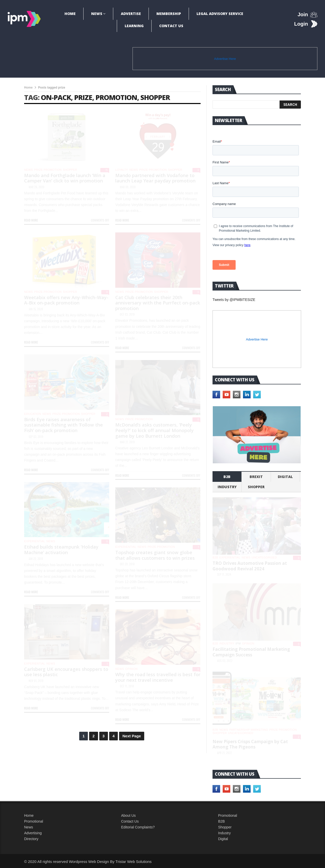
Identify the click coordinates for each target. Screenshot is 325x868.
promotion (116, 97)
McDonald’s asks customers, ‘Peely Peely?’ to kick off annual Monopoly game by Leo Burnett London (155, 430)
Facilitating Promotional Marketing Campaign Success (251, 652)
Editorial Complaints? (138, 827)
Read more (31, 220)
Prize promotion (48, 170)
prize (83, 97)
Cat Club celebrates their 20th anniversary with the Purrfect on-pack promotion (158, 303)
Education (33, 414)
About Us (128, 815)
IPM (238, 643)
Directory (31, 839)
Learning (134, 26)
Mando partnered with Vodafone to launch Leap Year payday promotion (155, 178)
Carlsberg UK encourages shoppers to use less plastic (66, 672)
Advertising (33, 833)
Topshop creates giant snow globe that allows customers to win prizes (155, 555)
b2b (227, 477)
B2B (221, 821)
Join (303, 14)
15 (107, 170)
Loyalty (122, 170)
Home (70, 14)
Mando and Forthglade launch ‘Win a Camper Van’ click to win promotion (65, 178)
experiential (35, 541)
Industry (224, 833)
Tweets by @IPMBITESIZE (234, 300)
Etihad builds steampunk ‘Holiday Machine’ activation (61, 550)
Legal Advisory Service (220, 14)
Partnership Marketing (249, 730)
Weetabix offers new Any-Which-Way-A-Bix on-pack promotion (66, 300)
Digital (285, 477)
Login (301, 24)
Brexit (256, 477)
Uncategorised (264, 557)
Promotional (34, 821)
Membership (169, 14)
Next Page (132, 736)
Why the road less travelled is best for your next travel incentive (158, 677)
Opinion (131, 669)
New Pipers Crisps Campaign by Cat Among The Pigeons (250, 744)
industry (227, 487)
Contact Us (171, 26)
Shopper (225, 827)
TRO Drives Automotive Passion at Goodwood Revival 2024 (250, 566)
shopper (155, 97)
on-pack (56, 97)
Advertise (131, 14)
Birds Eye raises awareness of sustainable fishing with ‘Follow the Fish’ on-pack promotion (63, 425)
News (97, 14)
